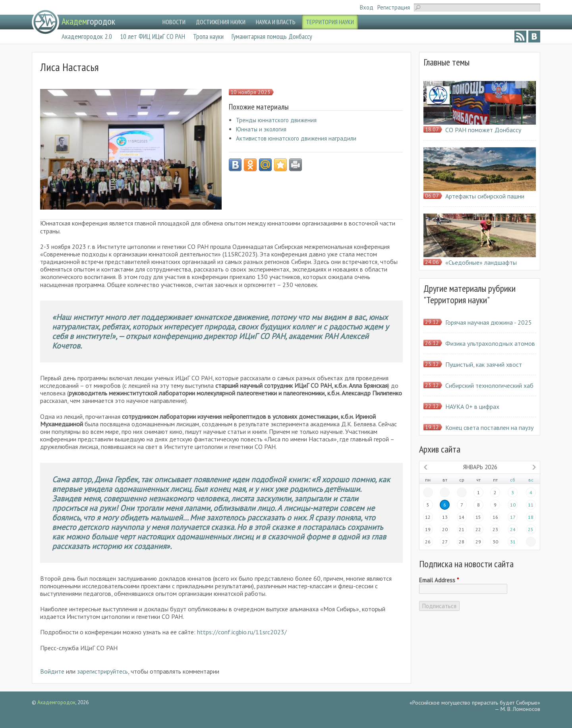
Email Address (439, 580)
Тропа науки (208, 36)
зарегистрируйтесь (102, 671)
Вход (367, 7)
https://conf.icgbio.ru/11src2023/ (242, 632)
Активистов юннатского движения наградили (296, 138)
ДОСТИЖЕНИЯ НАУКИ (221, 22)
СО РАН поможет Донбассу (483, 130)
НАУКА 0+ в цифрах (472, 406)
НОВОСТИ (174, 22)
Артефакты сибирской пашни (485, 196)
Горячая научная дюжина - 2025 (489, 322)
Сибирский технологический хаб (489, 385)
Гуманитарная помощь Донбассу (272, 36)
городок (88, 21)
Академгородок (56, 702)
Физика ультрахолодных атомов (490, 343)
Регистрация (394, 7)
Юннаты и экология (261, 129)
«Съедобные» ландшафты (481, 262)
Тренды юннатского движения (276, 120)
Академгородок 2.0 (87, 36)
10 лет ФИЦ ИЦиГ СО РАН (153, 36)
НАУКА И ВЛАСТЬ (276, 22)
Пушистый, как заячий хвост (484, 364)
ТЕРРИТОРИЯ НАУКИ (330, 22)
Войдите (52, 671)
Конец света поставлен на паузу (489, 428)
